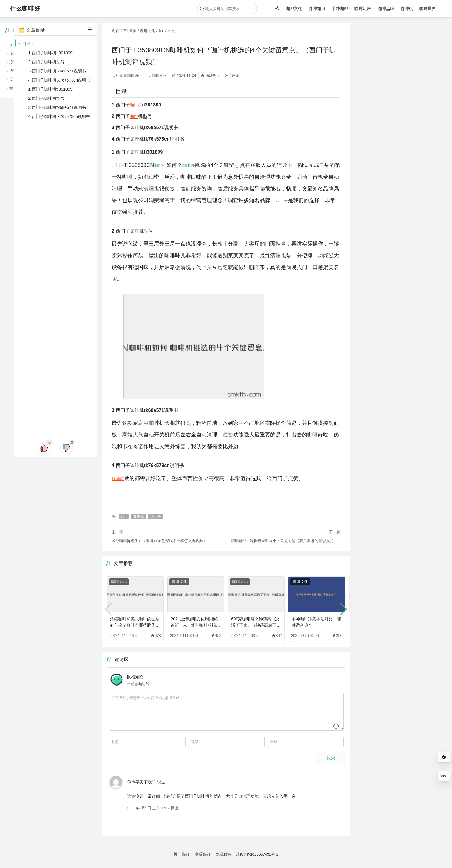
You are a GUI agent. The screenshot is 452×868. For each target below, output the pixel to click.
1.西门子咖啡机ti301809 (50, 53)
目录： (28, 44)
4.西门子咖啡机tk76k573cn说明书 (59, 80)
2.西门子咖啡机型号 (46, 62)
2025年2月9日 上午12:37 (148, 808)
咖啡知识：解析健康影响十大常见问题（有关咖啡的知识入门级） (285, 541)
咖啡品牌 (386, 9)
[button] (343, 609)
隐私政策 (224, 854)
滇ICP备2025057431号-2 (257, 854)
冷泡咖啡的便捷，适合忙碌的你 (390, 53)
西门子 (118, 165)
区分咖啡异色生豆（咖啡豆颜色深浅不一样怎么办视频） (159, 541)
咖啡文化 (294, 9)
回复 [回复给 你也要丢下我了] (175, 808)
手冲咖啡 (340, 9)
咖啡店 (118, 479)
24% (444, 776)
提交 (331, 758)
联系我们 (202, 854)
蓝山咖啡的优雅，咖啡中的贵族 (390, 79)
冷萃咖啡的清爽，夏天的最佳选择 (392, 62)
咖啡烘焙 (363, 9)
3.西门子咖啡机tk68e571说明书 (57, 71)
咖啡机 (407, 9)
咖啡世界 (428, 9)
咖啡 (134, 116)
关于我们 (181, 854)
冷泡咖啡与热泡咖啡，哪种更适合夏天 (395, 44)
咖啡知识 (317, 9)
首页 (133, 31)
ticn (161, 31)
